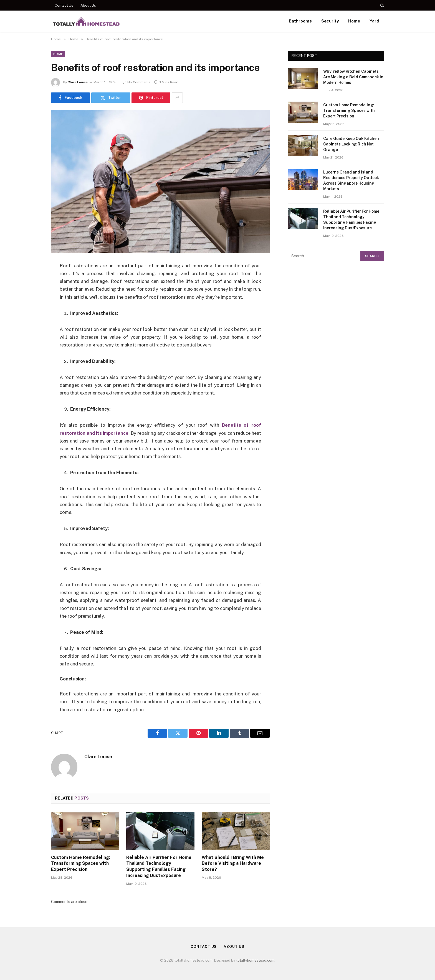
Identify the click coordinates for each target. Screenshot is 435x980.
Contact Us (64, 5)
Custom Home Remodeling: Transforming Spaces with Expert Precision (81, 864)
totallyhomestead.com (255, 960)
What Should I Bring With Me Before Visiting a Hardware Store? (233, 864)
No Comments (137, 82)
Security (330, 21)
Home (354, 21)
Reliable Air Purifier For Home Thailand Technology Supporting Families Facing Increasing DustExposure (159, 866)
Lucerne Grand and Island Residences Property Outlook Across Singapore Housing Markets (351, 180)
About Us (88, 5)
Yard (374, 21)
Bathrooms (300, 21)
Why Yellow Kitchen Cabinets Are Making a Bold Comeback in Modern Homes (353, 77)
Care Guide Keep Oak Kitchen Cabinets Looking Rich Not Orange (351, 144)
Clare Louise (78, 82)
